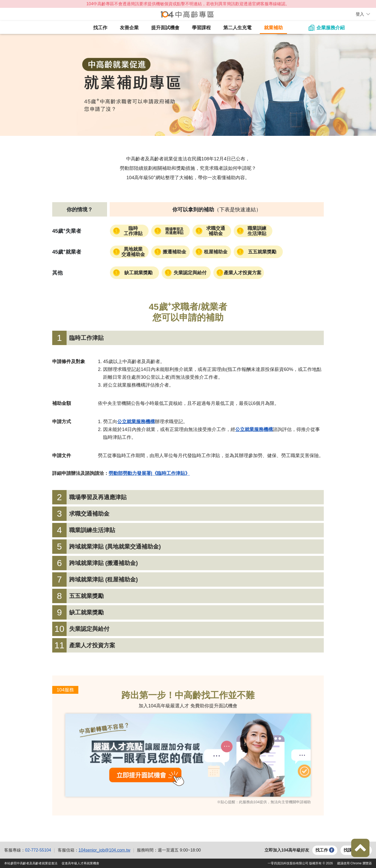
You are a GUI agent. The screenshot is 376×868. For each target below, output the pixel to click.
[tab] (188, 338)
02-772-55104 (38, 850)
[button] (360, 14)
